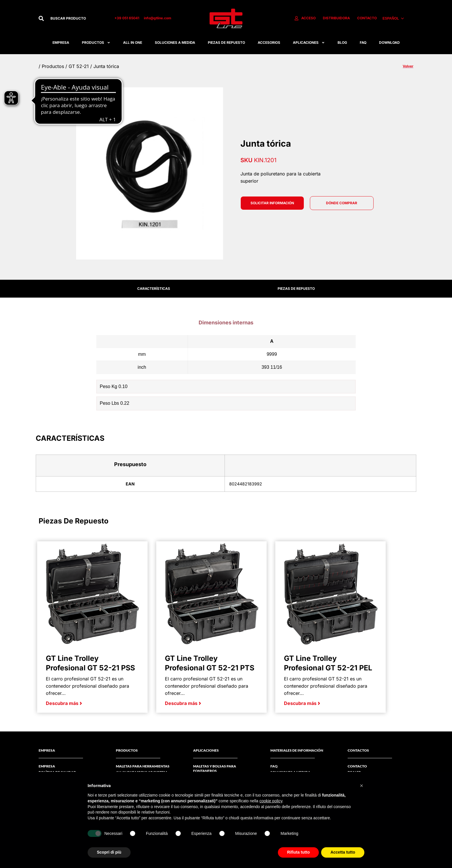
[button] (361, 786)
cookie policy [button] (271, 801)
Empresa (61, 42)
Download (389, 42)
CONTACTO (357, 766)
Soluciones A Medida (175, 42)
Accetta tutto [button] (343, 852)
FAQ (363, 42)
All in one (133, 42)
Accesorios (269, 42)
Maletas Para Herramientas (143, 766)
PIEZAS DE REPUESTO (296, 289)
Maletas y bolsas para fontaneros (215, 768)
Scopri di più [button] (109, 852)
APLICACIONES (309, 43)
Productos (96, 43)
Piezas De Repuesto (226, 42)
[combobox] (76, 18)
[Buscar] (41, 18)
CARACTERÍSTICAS (154, 289)
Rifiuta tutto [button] (298, 852)
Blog (342, 42)
